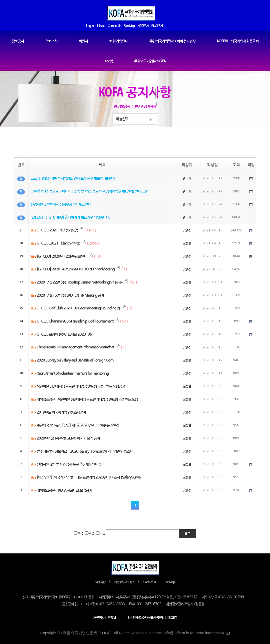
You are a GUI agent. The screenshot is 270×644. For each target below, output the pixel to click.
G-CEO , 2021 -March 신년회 (58, 244)
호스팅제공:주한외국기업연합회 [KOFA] (152, 618)
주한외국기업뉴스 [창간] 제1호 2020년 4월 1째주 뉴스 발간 (78, 426)
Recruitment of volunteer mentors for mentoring (73, 374)
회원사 (83, 41)
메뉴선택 (122, 119)
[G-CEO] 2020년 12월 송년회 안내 (62, 257)
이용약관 (100, 582)
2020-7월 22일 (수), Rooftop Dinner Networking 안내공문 (80, 283)
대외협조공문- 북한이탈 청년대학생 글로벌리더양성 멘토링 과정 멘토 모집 (87, 400)
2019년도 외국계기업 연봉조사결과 (61, 413)
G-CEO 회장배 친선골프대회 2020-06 (64, 335)
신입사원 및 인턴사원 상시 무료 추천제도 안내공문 (71, 465)
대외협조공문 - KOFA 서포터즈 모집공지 (64, 491)
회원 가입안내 (119, 41)
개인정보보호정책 (124, 582)
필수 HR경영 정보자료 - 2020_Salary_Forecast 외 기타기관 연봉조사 (85, 452)
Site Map (170, 582)
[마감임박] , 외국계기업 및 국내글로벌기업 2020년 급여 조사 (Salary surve (89, 478)
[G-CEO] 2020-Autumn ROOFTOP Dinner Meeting (76, 270)
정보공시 (18, 41)
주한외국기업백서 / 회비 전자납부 (173, 41)
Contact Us (149, 582)
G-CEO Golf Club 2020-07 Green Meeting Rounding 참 (78, 309)
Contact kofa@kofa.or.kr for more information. (189, 633)
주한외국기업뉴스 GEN (150, 61)
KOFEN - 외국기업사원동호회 (238, 41)
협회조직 (51, 41)
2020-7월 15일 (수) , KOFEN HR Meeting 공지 (70, 296)
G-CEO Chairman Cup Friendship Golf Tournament (75, 322)
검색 (187, 534)
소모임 (108, 61)
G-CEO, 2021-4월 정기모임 (57, 231)
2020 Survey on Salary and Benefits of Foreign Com (75, 361)
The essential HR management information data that (75, 348)
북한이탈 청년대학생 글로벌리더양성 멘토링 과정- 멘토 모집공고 (81, 387)
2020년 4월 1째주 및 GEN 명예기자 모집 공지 (68, 439)
